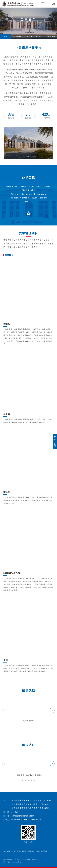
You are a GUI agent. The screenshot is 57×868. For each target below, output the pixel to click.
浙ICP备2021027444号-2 (12, 862)
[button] (8, 143)
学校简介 (6, 36)
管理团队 (29, 36)
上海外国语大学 (41, 851)
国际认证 (40, 36)
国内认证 (51, 36)
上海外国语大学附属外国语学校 (23, 851)
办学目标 (17, 36)
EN (53, 4)
